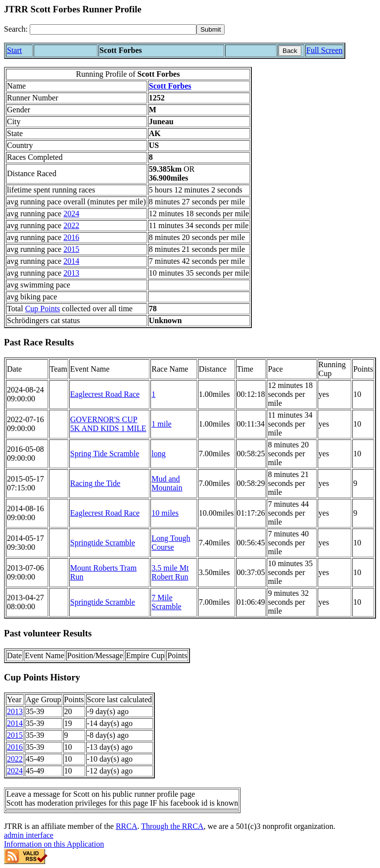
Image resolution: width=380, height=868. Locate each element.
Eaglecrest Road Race (105, 394)
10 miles (165, 513)
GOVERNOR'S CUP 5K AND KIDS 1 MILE (108, 424)
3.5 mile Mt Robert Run (170, 572)
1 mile (161, 424)
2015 (71, 249)
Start (14, 50)
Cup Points (43, 309)
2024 (71, 214)
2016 (71, 237)
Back (290, 51)
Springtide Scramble (103, 543)
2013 (71, 273)
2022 (71, 225)
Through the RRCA (172, 826)
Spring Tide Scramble (105, 454)
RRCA (127, 826)
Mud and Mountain (167, 483)
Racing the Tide (95, 483)
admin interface (29, 835)
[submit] (211, 29)
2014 (71, 261)
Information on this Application (54, 844)
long (158, 454)
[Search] (113, 29)
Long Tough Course (171, 543)
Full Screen (324, 50)
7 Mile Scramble (166, 602)
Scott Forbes (170, 86)
